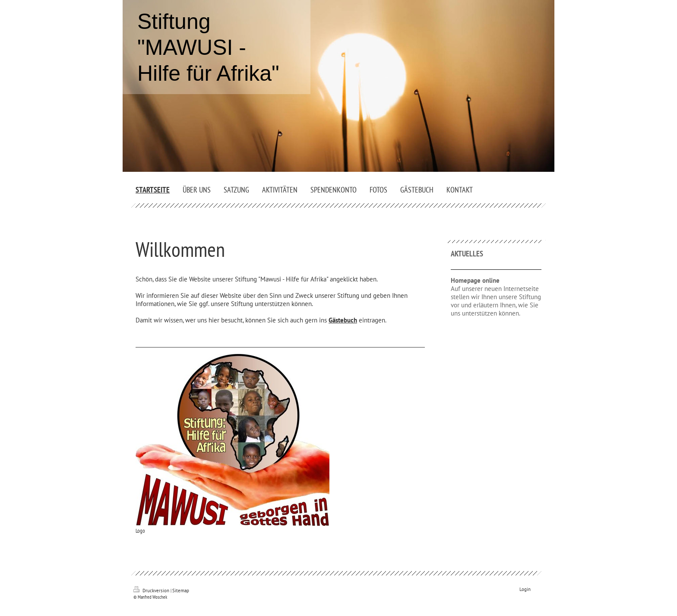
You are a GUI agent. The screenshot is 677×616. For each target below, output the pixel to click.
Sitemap (181, 591)
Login (525, 589)
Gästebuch (343, 320)
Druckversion (152, 591)
